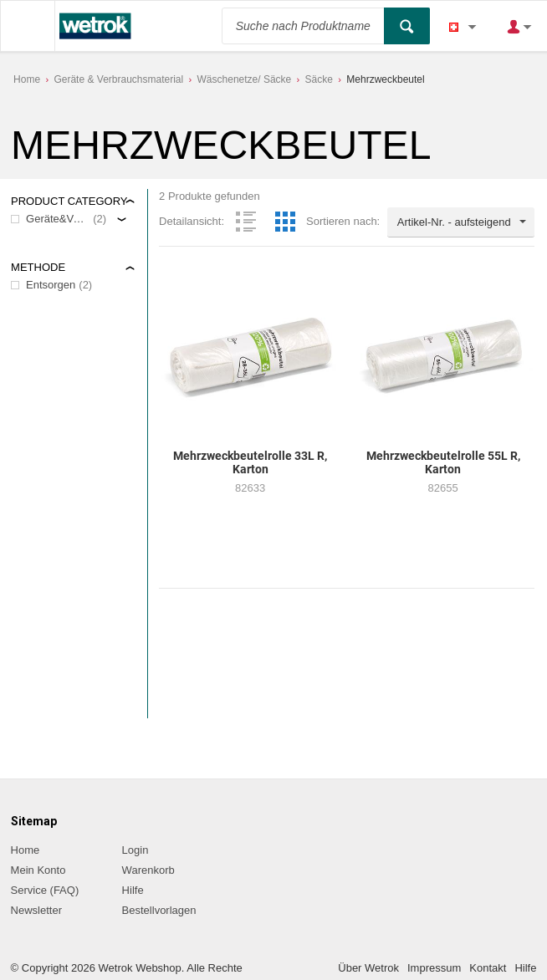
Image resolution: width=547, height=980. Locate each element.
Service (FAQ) (45, 890)
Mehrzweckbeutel (385, 79)
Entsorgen (51, 285)
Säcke (319, 79)
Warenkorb (148, 870)
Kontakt (488, 968)
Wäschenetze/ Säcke (245, 79)
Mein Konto (38, 870)
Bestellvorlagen (159, 910)
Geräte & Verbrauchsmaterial (118, 79)
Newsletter (36, 910)
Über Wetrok (368, 968)
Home (27, 79)
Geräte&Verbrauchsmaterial (58, 219)
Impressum (434, 968)
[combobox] (461, 222)
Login (135, 850)
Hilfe (133, 890)
